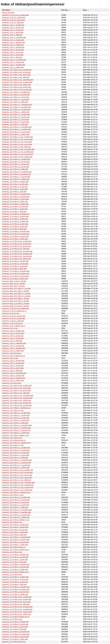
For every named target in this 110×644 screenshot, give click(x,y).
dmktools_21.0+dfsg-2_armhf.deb (15, 226)
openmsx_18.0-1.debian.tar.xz (14, 356)
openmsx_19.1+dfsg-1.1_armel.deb (16, 418)
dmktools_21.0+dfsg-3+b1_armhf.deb (16, 246)
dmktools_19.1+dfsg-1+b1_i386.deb (16, 77)
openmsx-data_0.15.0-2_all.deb (14, 281)
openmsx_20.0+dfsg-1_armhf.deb (15, 532)
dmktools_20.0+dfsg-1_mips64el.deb (16, 194)
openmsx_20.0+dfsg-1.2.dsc (13, 495)
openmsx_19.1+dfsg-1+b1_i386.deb (16, 393)
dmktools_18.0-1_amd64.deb (13, 47)
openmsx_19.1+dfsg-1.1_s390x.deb (16, 433)
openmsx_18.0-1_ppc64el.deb (14, 378)
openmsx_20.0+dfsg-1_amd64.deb (15, 525)
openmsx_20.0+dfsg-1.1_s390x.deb (16, 468)
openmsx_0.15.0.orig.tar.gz (12, 323)
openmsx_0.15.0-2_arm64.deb (14, 316)
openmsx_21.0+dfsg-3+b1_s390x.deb (16, 614)
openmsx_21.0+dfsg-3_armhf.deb (15, 627)
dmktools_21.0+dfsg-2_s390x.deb (15, 239)
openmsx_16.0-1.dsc (10, 328)
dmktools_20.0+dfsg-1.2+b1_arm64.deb (17, 139)
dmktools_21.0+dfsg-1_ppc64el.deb (16, 214)
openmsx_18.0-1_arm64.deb (13, 363)
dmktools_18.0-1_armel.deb (13, 52)
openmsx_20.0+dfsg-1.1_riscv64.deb (16, 465)
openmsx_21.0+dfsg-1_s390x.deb (15, 570)
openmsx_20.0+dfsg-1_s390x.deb (15, 545)
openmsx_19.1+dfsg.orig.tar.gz (14, 440)
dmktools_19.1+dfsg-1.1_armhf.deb (16, 100)
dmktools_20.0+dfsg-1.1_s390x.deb (16, 134)
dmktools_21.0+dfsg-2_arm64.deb (15, 224)
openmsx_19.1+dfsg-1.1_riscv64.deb (16, 430)
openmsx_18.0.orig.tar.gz (12, 383)
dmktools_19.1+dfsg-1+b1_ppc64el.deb (17, 82)
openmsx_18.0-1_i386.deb (12, 371)
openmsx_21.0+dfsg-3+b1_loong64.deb (17, 607)
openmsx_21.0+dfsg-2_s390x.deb (15, 594)
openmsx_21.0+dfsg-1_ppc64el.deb (16, 564)
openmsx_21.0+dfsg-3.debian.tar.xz (16, 617)
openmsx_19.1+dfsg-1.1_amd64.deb (16, 413)
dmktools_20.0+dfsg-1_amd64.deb (15, 182)
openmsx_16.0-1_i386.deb (12, 341)
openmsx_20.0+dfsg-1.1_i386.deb (15, 458)
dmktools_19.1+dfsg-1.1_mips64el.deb (17, 105)
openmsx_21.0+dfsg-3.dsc (12, 619)
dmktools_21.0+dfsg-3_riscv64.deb (15, 276)
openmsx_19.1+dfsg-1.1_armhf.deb (16, 420)
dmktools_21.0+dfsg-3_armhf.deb (15, 266)
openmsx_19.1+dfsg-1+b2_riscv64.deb (17, 405)
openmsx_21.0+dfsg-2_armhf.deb (15, 582)
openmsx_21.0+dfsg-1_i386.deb (14, 562)
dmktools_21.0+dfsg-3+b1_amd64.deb (17, 241)
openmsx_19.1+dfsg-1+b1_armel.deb (16, 388)
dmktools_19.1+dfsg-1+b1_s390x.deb (16, 85)
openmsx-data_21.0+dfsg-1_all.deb (16, 301)
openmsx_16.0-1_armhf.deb (13, 338)
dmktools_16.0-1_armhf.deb (13, 32)
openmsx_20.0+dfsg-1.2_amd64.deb (16, 497)
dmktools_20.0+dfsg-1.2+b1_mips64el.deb (18, 149)
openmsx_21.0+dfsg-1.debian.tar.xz (16, 550)
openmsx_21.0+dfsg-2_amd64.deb (15, 577)
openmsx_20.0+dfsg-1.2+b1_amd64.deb (18, 470)
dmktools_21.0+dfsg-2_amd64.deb (15, 221)
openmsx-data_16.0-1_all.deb (13, 284)
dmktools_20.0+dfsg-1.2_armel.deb (16, 164)
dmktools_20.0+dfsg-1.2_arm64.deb (16, 162)
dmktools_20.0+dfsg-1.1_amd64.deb (16, 114)
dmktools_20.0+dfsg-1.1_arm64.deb (16, 117)
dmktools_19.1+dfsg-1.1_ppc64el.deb (16, 107)
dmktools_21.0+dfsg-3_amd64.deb (15, 261)
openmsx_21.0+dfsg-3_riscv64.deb (15, 637)
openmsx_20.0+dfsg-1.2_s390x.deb (16, 517)
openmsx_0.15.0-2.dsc (11, 313)
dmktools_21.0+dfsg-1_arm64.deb (15, 206)
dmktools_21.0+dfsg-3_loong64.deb (16, 271)
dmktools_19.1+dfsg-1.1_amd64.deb (16, 92)
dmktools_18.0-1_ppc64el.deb (14, 65)
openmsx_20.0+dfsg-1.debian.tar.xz (16, 520)
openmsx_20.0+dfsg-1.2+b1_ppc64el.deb (18, 485)
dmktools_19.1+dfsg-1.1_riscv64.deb (16, 110)
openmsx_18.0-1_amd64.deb (13, 361)
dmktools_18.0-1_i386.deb (12, 57)
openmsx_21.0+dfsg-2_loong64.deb (16, 587)
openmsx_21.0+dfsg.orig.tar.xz (14, 642)
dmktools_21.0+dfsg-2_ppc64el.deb (16, 234)
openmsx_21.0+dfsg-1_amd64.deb (15, 555)
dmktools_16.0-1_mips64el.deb (14, 37)
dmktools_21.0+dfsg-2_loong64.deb (16, 231)
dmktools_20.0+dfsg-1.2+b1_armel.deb (17, 142)
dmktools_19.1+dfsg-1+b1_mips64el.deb (18, 80)
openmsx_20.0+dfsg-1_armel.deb (15, 530)
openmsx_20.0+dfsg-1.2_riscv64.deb (16, 515)
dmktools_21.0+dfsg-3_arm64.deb (15, 264)
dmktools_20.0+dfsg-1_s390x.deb (15, 202)
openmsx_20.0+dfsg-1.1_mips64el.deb (17, 460)
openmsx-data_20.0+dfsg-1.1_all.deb (16, 294)
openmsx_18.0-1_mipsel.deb (13, 376)
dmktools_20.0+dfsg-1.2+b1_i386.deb (16, 147)
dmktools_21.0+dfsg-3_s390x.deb (15, 279)
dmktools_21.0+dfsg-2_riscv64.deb (15, 236)
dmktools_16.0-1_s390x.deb (13, 45)
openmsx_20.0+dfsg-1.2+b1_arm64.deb (17, 472)
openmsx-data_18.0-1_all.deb (13, 286)
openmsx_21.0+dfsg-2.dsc (12, 574)
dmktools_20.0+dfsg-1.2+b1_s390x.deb (17, 157)
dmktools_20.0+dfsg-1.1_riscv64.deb (16, 132)
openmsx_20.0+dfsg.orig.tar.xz (14, 547)
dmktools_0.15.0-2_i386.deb (13, 22)
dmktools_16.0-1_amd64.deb (13, 25)
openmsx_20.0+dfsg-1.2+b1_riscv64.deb (18, 487)
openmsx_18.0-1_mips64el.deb (14, 373)
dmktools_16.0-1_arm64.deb (13, 28)
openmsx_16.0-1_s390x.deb (13, 351)
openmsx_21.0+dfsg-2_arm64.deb (15, 579)
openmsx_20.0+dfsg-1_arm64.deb (15, 527)
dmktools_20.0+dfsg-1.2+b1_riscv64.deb (18, 154)
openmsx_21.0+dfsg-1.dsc (12, 552)
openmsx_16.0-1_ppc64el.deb (14, 348)
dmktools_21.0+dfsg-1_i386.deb (14, 212)
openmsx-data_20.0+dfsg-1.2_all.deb (16, 296)
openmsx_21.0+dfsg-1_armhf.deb (15, 560)
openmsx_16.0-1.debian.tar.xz (14, 326)
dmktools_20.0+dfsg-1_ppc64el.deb (16, 197)
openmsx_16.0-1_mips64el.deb (14, 343)
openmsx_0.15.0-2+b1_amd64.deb (15, 308)
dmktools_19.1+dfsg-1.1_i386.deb (15, 102)
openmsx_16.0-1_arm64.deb (13, 333)
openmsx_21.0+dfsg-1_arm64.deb (15, 557)
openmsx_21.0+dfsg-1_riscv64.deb (15, 567)
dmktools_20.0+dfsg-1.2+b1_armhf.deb (17, 144)
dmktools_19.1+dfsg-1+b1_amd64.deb (17, 70)
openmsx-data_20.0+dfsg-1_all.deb (16, 298)
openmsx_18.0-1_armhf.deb (13, 368)
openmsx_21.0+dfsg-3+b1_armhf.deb (16, 602)
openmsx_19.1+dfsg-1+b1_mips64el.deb (18, 396)
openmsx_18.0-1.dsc (10, 358)
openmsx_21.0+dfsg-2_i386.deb (14, 584)
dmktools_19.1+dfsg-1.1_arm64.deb (16, 95)
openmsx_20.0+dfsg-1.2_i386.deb (15, 507)
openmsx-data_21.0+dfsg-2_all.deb (16, 304)
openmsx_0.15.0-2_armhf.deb (13, 318)
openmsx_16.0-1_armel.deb (13, 336)
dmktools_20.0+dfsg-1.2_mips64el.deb (17, 172)
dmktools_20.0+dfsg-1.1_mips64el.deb (17, 127)
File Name (6, 10)
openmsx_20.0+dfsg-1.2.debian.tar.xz (16, 492)
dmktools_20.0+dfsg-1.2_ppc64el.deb (16, 174)
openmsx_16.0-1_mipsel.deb (13, 346)
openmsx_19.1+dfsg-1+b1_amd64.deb (17, 386)
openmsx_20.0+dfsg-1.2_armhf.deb (16, 505)
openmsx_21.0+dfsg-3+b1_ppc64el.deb (17, 609)
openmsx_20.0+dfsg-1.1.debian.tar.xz (16, 443)
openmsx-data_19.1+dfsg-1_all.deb (16, 291)
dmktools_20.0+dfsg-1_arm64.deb (15, 184)
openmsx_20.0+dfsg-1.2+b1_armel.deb (17, 475)
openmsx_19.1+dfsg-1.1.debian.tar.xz (16, 408)
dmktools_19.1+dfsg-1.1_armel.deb (16, 97)
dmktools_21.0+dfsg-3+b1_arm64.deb (17, 244)
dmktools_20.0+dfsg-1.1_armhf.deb (16, 122)
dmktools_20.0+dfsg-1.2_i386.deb (15, 169)
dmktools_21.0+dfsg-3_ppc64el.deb (16, 274)
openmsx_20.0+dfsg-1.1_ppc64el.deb (16, 463)
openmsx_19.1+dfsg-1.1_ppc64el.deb (16, 428)
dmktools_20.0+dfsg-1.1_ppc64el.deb (16, 129)
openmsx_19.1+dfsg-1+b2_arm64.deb (17, 403)
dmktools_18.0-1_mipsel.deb (13, 62)
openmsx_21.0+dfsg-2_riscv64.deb (15, 592)
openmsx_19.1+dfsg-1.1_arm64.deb (16, 415)
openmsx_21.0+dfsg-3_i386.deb (14, 629)
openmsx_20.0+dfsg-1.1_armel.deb (16, 453)
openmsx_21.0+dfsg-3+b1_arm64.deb (17, 599)
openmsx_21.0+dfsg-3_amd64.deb (15, 622)
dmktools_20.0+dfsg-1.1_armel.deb (16, 120)
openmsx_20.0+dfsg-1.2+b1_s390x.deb (17, 490)
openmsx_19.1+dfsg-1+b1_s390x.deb (16, 400)
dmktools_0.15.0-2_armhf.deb (13, 20)
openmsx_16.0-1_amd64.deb (13, 331)
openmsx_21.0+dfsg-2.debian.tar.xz (16, 572)
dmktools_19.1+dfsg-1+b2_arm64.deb (17, 87)
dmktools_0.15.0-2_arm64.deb (14, 18)
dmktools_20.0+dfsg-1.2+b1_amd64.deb (17, 137)
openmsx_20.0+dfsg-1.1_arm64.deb (16, 450)
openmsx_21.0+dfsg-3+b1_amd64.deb (17, 597)
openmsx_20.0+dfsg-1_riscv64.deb (15, 542)
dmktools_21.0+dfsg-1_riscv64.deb (15, 216)
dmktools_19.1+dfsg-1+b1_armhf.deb (16, 75)
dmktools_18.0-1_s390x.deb (13, 67)
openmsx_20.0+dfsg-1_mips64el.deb (16, 537)
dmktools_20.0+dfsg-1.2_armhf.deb (16, 167)
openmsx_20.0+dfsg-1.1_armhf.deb (16, 455)
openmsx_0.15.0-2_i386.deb (13, 321)
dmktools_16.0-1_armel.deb (13, 30)
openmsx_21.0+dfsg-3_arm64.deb (15, 624)
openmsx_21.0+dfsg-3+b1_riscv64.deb (17, 612)
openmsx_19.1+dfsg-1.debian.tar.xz (16, 435)
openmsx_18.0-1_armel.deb (13, 366)
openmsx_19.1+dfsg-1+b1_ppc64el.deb (17, 398)
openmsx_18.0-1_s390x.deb (13, 380)
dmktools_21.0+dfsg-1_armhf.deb (15, 209)
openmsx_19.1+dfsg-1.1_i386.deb (15, 423)
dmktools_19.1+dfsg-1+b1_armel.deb (16, 72)
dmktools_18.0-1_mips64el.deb (14, 60)
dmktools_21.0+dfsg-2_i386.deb (14, 229)
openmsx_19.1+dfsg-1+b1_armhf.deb (16, 390)
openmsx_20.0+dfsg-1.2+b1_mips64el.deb (18, 482)
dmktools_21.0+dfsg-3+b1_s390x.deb (16, 259)
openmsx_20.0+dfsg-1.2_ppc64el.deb (16, 512)
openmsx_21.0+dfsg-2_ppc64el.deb (16, 589)
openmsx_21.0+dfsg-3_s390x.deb (15, 639)
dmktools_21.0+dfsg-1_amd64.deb (15, 204)
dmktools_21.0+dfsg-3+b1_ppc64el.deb (17, 254)
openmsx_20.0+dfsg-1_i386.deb (14, 535)
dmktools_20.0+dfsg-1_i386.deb (14, 192)
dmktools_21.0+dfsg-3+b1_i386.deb (16, 249)
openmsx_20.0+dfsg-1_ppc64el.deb (16, 540)
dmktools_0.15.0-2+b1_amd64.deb (15, 15)
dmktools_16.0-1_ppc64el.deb (14, 42)
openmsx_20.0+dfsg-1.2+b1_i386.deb (17, 480)
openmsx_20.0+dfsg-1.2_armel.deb (16, 502)
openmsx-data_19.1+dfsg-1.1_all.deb (16, 288)
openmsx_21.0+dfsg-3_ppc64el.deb (16, 634)
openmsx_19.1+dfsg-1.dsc (12, 438)
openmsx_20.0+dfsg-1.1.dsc (13, 445)
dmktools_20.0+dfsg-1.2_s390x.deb (16, 179)
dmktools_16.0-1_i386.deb (12, 35)
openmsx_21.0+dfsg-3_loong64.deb (16, 632)
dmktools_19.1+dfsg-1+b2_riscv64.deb (17, 90)
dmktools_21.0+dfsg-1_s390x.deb (15, 219)
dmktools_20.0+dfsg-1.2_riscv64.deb (16, 177)
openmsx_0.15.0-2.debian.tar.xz (14, 311)
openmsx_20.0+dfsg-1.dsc (12, 522)
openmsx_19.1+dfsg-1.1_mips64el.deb (17, 425)
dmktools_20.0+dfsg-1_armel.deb (15, 187)
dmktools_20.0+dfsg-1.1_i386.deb (15, 124)
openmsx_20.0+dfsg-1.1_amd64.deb (16, 448)
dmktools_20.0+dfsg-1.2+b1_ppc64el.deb (18, 152)
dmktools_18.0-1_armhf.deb (13, 55)
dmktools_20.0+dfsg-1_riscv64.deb (15, 199)
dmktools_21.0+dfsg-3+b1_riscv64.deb (17, 256)
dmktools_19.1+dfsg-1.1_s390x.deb (16, 112)
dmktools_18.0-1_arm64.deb (13, 50)
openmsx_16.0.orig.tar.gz (12, 353)
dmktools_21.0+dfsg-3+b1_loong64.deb (17, 251)
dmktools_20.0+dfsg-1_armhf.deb (15, 189)
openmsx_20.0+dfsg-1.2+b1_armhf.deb (17, 478)
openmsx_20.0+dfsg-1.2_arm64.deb (16, 500)
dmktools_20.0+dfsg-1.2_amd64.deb (16, 159)
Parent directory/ (8, 13)
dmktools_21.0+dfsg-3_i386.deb (14, 269)
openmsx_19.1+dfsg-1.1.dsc (13, 410)
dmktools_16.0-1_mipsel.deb (13, 40)
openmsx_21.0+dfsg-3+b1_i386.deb (16, 604)
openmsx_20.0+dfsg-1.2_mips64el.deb (17, 510)
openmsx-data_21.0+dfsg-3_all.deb (16, 306)
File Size (65, 10)
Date (85, 10)
